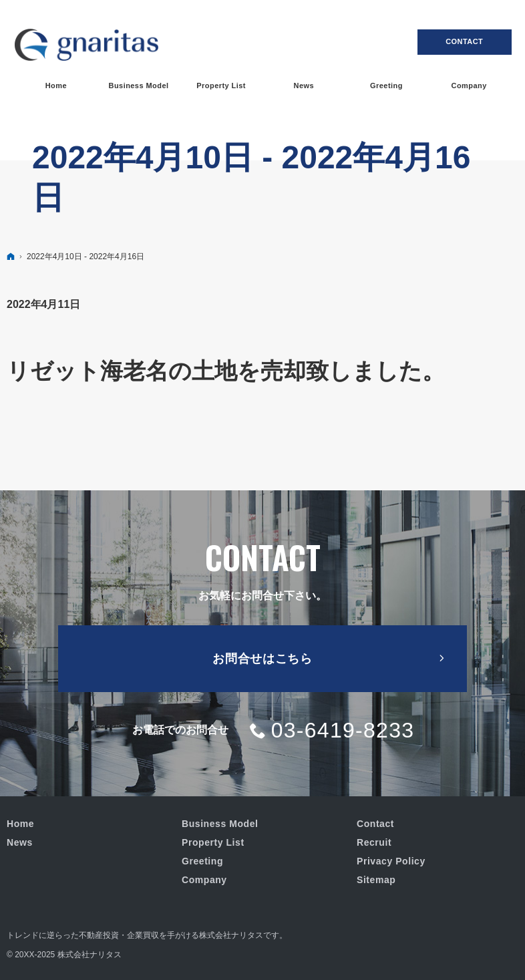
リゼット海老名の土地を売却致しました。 (226, 371)
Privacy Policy (391, 861)
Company (204, 880)
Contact (464, 41)
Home (20, 824)
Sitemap (376, 880)
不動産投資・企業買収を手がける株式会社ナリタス (171, 935)
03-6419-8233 (343, 730)
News (20, 842)
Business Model (220, 824)
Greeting (202, 861)
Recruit (374, 842)
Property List (213, 842)
